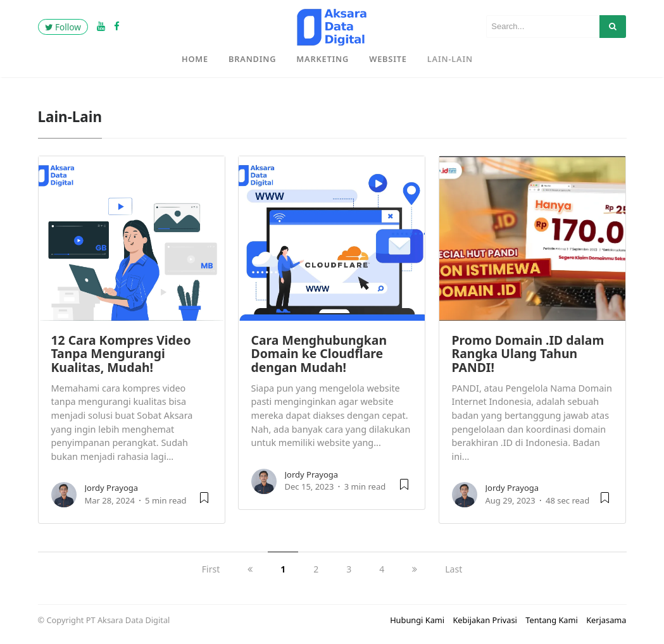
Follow (63, 27)
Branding (252, 59)
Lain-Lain (450, 59)
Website (388, 59)
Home (195, 59)
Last (454, 569)
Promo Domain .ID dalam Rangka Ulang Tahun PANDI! (528, 354)
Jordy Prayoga (112, 488)
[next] (415, 569)
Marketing (323, 59)
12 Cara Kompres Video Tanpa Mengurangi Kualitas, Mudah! (121, 354)
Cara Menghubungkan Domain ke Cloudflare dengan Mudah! (319, 354)
